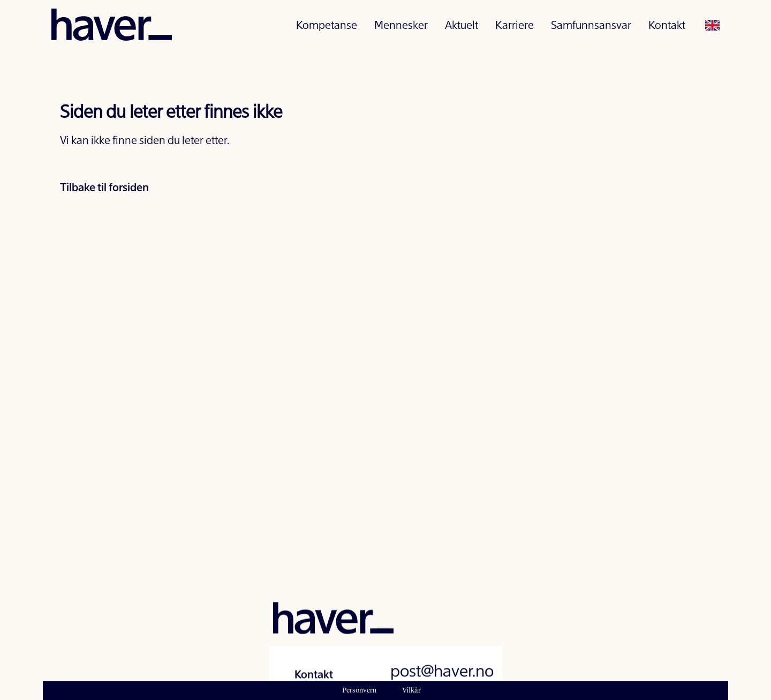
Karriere (515, 30)
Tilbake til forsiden (104, 189)
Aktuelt (462, 30)
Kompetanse (327, 30)
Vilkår (411, 690)
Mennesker (401, 30)
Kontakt (667, 30)
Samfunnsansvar (591, 30)
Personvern (359, 690)
